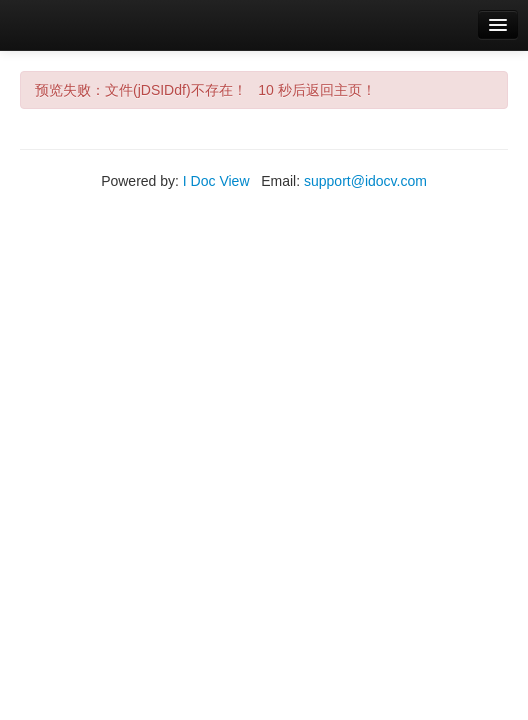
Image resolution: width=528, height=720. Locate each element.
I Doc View (216, 181)
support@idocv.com (365, 181)
